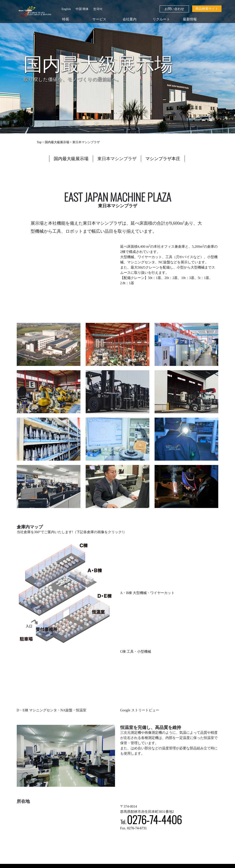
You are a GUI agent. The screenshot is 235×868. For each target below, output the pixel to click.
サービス (99, 19)
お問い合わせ (174, 9)
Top (39, 142)
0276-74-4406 (154, 819)
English (66, 9)
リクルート (161, 19)
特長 (66, 19)
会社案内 (130, 19)
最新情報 (190, 19)
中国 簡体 (82, 9)
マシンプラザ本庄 (163, 159)
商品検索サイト (207, 9)
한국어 (98, 9)
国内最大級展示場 (57, 142)
